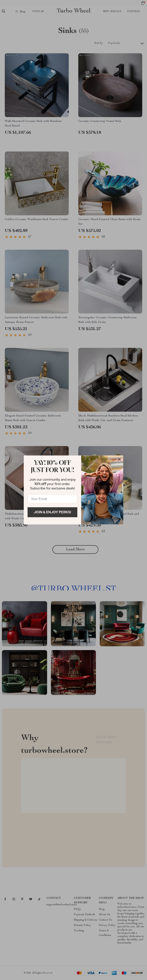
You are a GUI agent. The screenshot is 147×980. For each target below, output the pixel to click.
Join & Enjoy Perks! (53, 512)
